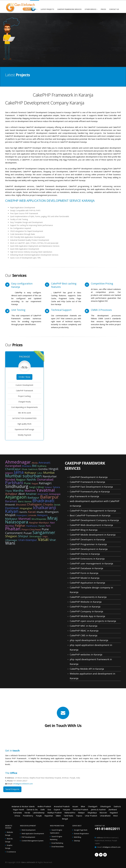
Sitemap (77, 841)
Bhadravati (43, 501)
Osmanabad (45, 479)
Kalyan (12, 511)
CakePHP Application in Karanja (87, 583)
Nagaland (114, 813)
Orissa (17, 816)
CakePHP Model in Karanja (85, 578)
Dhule (24, 469)
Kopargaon (22, 515)
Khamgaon (52, 512)
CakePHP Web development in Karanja (91, 525)
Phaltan (13, 529)
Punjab (39, 816)
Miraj (52, 518)
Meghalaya (92, 813)
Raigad (35, 484)
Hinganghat (26, 508)
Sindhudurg (17, 486)
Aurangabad (13, 466)
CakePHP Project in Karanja (85, 607)
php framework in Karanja (84, 496)
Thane (8, 491)
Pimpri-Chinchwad (31, 529)
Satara (56, 487)
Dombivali (12, 508)
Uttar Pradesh (91, 816)
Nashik (31, 479)
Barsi (21, 501)
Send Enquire (12, 789)
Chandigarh (93, 806)
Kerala (27, 813)
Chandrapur (13, 469)
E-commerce (11, 852)
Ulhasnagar (11, 540)
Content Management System (33, 841)
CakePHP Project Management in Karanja (93, 511)
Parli (48, 526)
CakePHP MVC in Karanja (84, 626)
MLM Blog (77, 837)
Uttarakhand (105, 816)
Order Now (24, 377)
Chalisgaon (34, 504)
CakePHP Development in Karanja (89, 477)
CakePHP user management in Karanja (91, 563)
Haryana (66, 809)
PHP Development (28, 837)
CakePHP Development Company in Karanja (94, 520)
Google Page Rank (81, 830)
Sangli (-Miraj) (36, 487)
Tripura (79, 816)
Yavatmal (46, 490)
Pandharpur (32, 526)
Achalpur (11, 494)
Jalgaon (9, 473)
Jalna (19, 472)
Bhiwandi (10, 505)
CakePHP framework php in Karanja (90, 492)
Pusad (28, 533)
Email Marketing (57, 843)
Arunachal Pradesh (62, 806)
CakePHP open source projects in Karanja (93, 621)
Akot (22, 494)
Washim (30, 490)
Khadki (40, 512)
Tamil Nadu (68, 816)
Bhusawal (21, 505)
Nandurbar (50, 476)
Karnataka (18, 813)
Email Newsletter (58, 847)
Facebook (97, 855)
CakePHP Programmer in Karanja (88, 544)
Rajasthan (49, 816)
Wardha (18, 490)
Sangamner (44, 532)
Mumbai (49, 472)
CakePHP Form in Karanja (84, 573)
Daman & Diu (32, 809)
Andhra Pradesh (44, 806)
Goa (49, 809)
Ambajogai (55, 494)
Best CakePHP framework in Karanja (90, 515)
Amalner (31, 494)
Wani (10, 543)
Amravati (44, 462)
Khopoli (10, 515)
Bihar (83, 806)
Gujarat (57, 809)
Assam (75, 806)
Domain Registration (81, 834)
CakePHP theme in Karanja (85, 554)
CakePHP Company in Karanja (86, 611)
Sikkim (58, 816)
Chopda (48, 504)
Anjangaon (16, 497)
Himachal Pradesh (80, 809)
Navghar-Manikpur (39, 523)
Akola (35, 463)
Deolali (57, 505)
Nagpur (21, 479)
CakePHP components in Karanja (88, 597)
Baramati (11, 501)
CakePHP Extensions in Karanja (87, 559)
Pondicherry (28, 816)
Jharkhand (113, 809)
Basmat (28, 502)
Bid (34, 466)
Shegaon (11, 536)
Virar (53, 540)
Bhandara (27, 466)
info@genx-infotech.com (23, 784)
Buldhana (42, 466)
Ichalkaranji (45, 508)
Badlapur (33, 497)
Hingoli (53, 469)
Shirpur (23, 536)
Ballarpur (49, 497)
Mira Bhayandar (39, 519)
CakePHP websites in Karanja (86, 655)
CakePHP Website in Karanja (86, 602)
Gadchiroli (33, 469)
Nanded (10, 479)
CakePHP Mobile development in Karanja (93, 535)
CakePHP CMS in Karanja (84, 635)
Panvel (42, 526)
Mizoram (103, 813)
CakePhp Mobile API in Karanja (87, 669)
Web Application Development (33, 834)
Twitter (101, 855)
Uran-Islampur (28, 540)
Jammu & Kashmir (98, 809)
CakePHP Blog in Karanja (84, 530)
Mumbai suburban (23, 476)
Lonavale (32, 515)
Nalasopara (17, 522)
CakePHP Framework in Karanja (87, 482)
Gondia (43, 469)
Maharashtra (70, 813)
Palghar (20, 525)
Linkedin (105, 855)
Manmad (24, 519)
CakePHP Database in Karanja (86, 568)
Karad (32, 512)
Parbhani (14, 483)
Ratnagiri (45, 483)
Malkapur (11, 519)
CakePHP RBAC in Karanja (84, 631)
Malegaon (42, 515)
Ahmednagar (18, 462)
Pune (27, 483)
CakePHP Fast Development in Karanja (91, 487)
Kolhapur (30, 473)
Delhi (43, 809)
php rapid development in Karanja (89, 640)
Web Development (29, 830)
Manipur (81, 813)
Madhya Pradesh (55, 813)
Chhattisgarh (106, 806)
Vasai (43, 539)
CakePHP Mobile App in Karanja (87, 616)
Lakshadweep (39, 813)
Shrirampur (35, 536)
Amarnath (43, 494)
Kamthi (23, 512)
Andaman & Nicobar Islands (23, 806)
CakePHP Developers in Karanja (87, 539)
